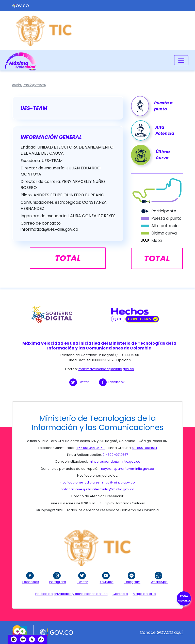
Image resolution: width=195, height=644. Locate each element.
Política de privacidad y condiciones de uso (71, 594)
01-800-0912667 (115, 455)
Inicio (17, 85)
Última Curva (163, 155)
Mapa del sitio (144, 594)
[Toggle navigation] (181, 60)
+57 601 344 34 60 (90, 448)
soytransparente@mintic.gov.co (128, 469)
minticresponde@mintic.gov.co (115, 462)
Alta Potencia (165, 130)
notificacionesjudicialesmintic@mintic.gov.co (98, 482)
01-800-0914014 (145, 448)
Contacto (120, 594)
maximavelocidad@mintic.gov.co (106, 369)
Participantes (34, 85)
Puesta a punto (163, 106)
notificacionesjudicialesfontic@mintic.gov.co (97, 489)
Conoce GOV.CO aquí (161, 632)
